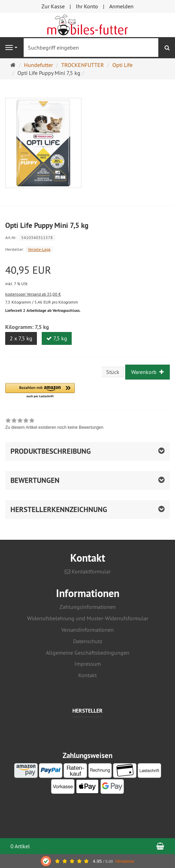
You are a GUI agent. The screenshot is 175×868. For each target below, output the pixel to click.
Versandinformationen (87, 630)
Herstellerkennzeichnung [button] (59, 509)
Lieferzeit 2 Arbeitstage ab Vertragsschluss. (43, 310)
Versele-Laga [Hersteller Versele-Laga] (39, 249)
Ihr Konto (87, 6)
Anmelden (121, 6)
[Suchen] (167, 48)
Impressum (88, 664)
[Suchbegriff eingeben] (91, 48)
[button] (40, 391)
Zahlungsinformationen (88, 607)
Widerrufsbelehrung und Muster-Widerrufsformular (88, 618)
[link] (54, 425)
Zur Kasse (53, 6)
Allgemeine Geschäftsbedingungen (88, 653)
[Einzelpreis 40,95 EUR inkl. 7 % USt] (87, 276)
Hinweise (125, 861)
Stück (113, 372)
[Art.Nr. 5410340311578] (87, 237)
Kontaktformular (88, 571)
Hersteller (87, 711)
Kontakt (87, 675)
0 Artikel (20, 846)
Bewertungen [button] (35, 480)
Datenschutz (88, 641)
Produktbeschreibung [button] (51, 451)
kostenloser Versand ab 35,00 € (33, 294)
